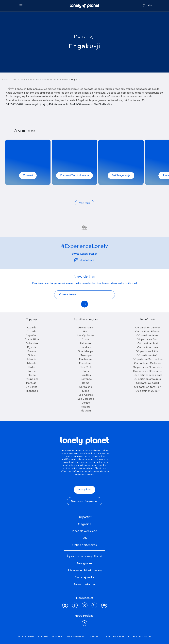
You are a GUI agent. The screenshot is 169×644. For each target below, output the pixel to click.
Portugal (32, 383)
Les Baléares (86, 399)
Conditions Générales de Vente (116, 636)
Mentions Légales (26, 636)
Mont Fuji (84, 37)
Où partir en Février (148, 332)
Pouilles (86, 375)
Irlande (32, 359)
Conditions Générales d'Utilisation (82, 636)
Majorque (86, 355)
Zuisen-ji (28, 176)
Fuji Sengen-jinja (121, 176)
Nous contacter (85, 585)
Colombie (32, 344)
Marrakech (86, 363)
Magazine (84, 524)
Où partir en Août (148, 355)
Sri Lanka (32, 387)
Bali (86, 332)
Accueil (6, 80)
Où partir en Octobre (148, 363)
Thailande (32, 391)
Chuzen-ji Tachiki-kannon (74, 176)
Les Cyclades (86, 336)
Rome (86, 383)
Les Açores (86, 395)
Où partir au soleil (148, 383)
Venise (86, 403)
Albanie (32, 328)
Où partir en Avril (148, 340)
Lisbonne (86, 344)
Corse (86, 340)
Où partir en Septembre (148, 359)
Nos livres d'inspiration (85, 501)
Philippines (32, 379)
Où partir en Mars (148, 336)
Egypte (32, 348)
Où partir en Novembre (148, 367)
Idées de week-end (84, 531)
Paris (86, 371)
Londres (86, 348)
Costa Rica (32, 340)
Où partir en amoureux (148, 379)
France (32, 351)
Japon (24, 80)
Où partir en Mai (148, 344)
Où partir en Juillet (148, 351)
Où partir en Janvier (148, 328)
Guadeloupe (86, 351)
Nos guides (84, 490)
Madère (86, 407)
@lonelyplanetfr (85, 260)
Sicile (86, 391)
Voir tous (85, 203)
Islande (32, 363)
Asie (15, 80)
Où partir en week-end (148, 375)
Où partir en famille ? (148, 387)
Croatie (32, 332)
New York (86, 367)
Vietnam (86, 411)
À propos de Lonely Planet (84, 556)
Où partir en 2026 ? (148, 391)
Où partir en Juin (148, 348)
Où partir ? (85, 517)
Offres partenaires (85, 545)
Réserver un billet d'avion (85, 571)
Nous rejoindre (84, 577)
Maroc (32, 375)
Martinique (86, 359)
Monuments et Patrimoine (55, 80)
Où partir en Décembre (148, 371)
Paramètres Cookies (142, 636)
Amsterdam (86, 328)
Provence (86, 379)
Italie (32, 367)
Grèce (32, 355)
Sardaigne (86, 387)
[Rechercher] (144, 6)
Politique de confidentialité (50, 636)
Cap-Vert (32, 336)
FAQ (84, 538)
